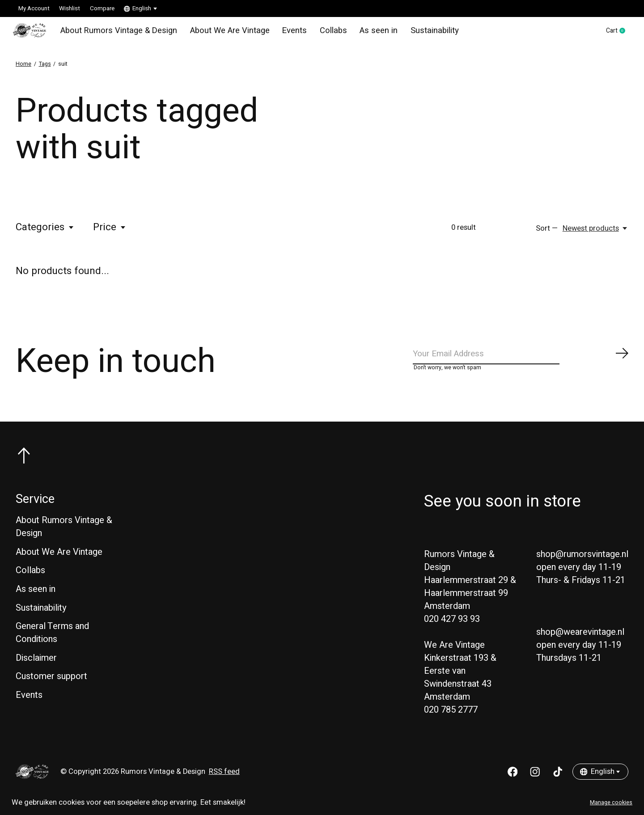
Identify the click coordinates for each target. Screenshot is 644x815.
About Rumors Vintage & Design (119, 33)
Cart (613, 34)
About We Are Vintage (222, 33)
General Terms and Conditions (52, 643)
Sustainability (417, 33)
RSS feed (224, 782)
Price (110, 232)
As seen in (364, 33)
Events (284, 33)
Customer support (51, 686)
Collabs (321, 33)
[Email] (521, 361)
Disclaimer (36, 668)
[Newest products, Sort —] (595, 233)
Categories (45, 232)
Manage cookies (611, 802)
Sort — (547, 233)
